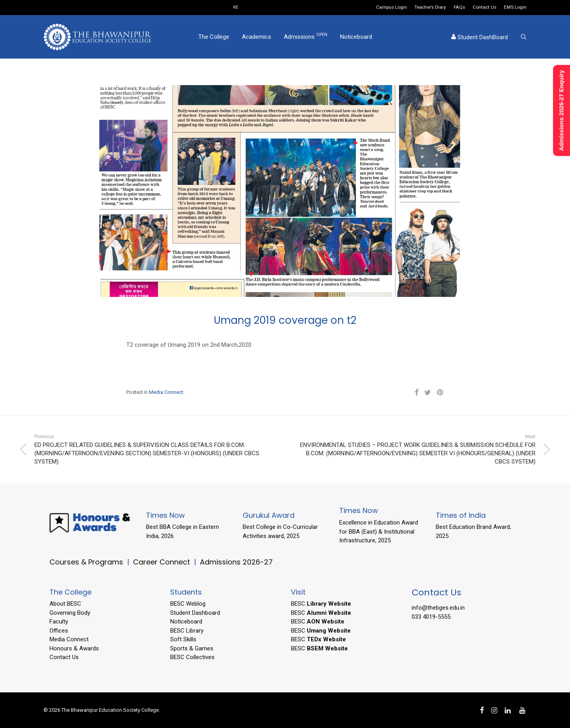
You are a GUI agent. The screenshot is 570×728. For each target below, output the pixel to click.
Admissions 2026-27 (236, 562)
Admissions (306, 36)
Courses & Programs (86, 562)
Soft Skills (183, 639)
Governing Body (70, 613)
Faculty (59, 622)
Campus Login (391, 8)
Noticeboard (356, 37)
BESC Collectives (192, 657)
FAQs (459, 8)
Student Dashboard (195, 613)
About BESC (65, 604)
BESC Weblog (188, 604)
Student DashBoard (480, 37)
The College (214, 37)
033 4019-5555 (431, 617)
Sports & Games (192, 648)
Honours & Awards (74, 648)
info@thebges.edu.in (438, 608)
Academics (256, 37)
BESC (321, 604)
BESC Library (187, 631)
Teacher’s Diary (430, 8)
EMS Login (515, 8)
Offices (59, 631)
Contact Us (484, 8)
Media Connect (166, 392)
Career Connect (162, 562)
